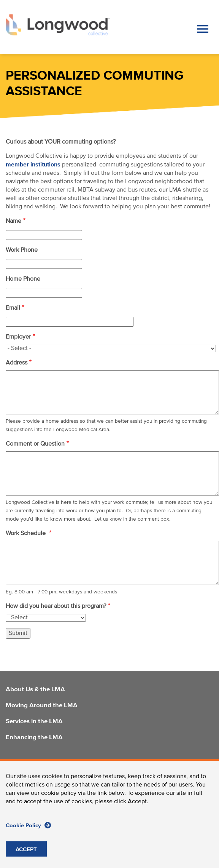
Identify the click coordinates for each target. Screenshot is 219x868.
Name (13, 221)
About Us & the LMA (35, 690)
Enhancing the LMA (34, 738)
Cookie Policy (28, 825)
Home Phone (23, 279)
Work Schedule (26, 534)
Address (17, 363)
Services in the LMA (34, 722)
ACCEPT (26, 850)
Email (13, 308)
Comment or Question (35, 444)
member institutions (33, 165)
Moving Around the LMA (42, 706)
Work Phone (22, 250)
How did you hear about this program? (56, 606)
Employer (18, 337)
